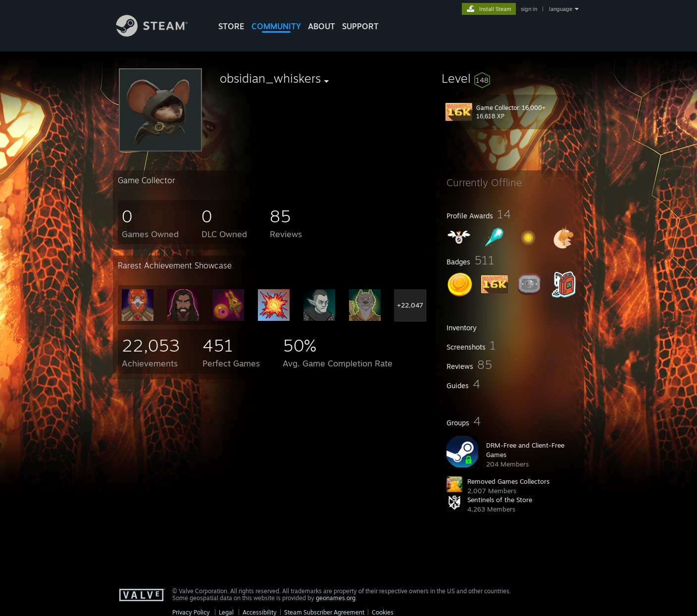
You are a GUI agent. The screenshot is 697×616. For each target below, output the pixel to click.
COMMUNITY (276, 26)
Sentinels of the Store (500, 500)
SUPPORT (360, 26)
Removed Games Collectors (508, 481)
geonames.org (336, 598)
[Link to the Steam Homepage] (159, 34)
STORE (231, 26)
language (561, 9)
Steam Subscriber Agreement (324, 612)
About (322, 26)
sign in (529, 9)
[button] (513, 78)
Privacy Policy (191, 612)
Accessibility (260, 612)
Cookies (383, 612)
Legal (226, 612)
